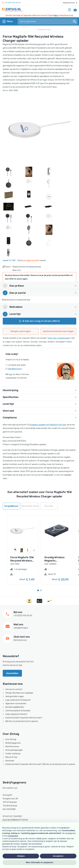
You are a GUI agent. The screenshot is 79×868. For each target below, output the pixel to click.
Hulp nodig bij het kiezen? (16, 714)
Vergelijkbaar (11, 506)
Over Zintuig (11, 739)
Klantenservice (70, 3)
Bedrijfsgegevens (13, 743)
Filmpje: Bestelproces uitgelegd (19, 693)
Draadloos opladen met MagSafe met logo (48, 425)
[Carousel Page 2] (41, 590)
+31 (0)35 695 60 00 (11, 3)
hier (56, 15)
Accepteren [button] (58, 856)
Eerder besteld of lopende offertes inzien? (24, 718)
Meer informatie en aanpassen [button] (40, 862)
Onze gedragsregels (14, 750)
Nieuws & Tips (12, 757)
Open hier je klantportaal (59, 338)
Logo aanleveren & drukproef (18, 700)
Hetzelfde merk (30, 506)
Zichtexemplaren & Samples (18, 711)
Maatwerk (10, 761)
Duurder (49, 506)
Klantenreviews (12, 747)
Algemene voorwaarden (16, 704)
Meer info (17, 270)
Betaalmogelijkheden (15, 707)
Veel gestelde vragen (15, 696)
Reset (8, 267)
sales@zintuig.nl (15, 369)
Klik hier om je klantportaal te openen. (22, 721)
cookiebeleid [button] (13, 836)
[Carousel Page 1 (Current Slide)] (38, 590)
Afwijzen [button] (21, 856)
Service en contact (14, 689)
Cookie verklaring (13, 754)
